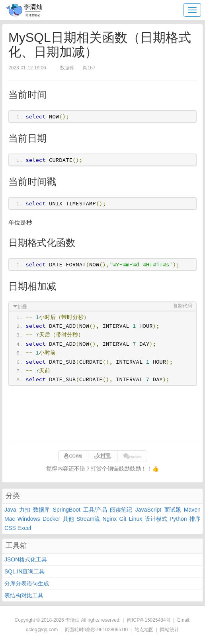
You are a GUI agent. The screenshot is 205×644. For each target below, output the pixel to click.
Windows (29, 519)
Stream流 (88, 519)
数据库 (41, 510)
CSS (10, 528)
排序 (195, 519)
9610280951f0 (112, 630)
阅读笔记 (121, 510)
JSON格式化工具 (26, 559)
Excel (24, 528)
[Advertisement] (102, 414)
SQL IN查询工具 (24, 571)
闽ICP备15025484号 (149, 620)
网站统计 (170, 630)
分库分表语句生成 (27, 583)
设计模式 (156, 519)
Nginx (109, 519)
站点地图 (144, 630)
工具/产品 (95, 510)
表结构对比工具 (24, 595)
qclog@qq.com (42, 630)
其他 (68, 519)
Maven (192, 510)
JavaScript (148, 510)
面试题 (173, 510)
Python (178, 519)
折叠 (22, 307)
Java (10, 510)
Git (123, 519)
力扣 (25, 510)
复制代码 (183, 306)
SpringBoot (67, 510)
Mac (10, 519)
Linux (136, 519)
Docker (51, 519)
